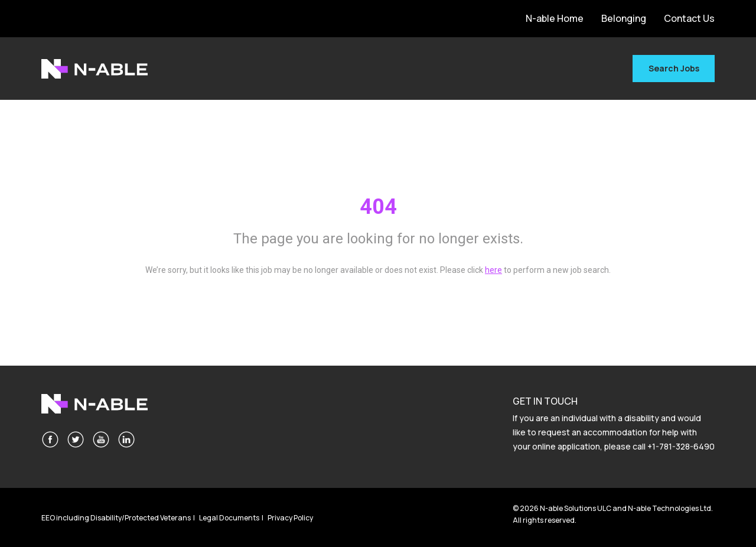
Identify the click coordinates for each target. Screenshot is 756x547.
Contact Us (689, 18)
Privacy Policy (290, 518)
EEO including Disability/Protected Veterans (116, 518)
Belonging (624, 18)
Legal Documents (229, 518)
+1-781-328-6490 (681, 446)
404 (378, 207)
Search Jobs (674, 68)
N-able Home (555, 18)
